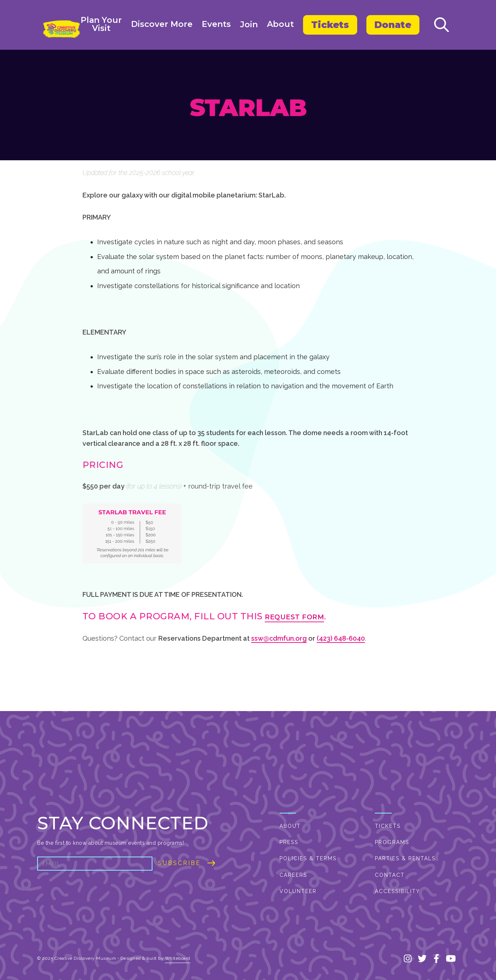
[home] (61, 29)
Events (216, 24)
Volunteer (298, 891)
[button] (101, 25)
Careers (293, 875)
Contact (390, 875)
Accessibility (397, 891)
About (280, 24)
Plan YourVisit (101, 24)
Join (249, 25)
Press (289, 842)
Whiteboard (178, 958)
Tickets (330, 25)
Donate (393, 25)
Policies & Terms (308, 858)
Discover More (162, 24)
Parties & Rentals (405, 858)
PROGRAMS (392, 842)
